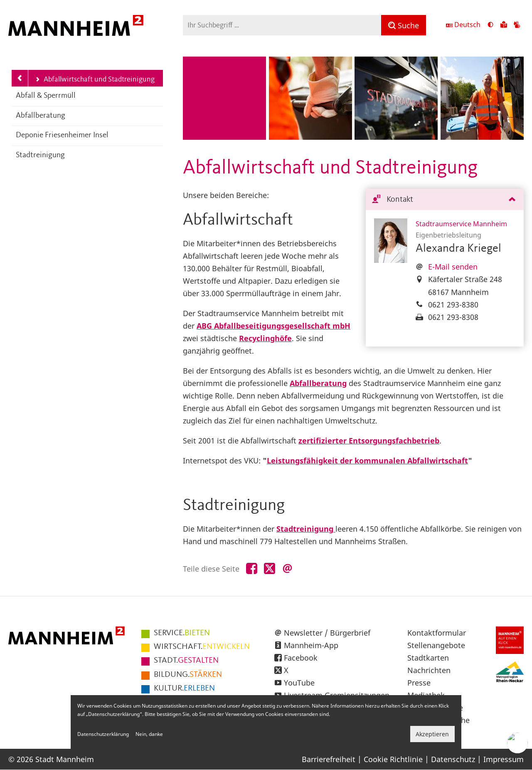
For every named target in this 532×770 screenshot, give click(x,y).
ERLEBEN (184, 688)
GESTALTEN (186, 661)
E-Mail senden (453, 267)
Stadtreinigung (40, 155)
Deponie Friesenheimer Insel (62, 135)
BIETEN (182, 633)
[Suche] (404, 25)
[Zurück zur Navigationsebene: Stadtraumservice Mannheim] (20, 78)
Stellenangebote (436, 645)
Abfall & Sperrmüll (46, 96)
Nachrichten (429, 670)
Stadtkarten (428, 658)
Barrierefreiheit (329, 759)
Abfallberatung (41, 116)
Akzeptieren (432, 734)
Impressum (504, 759)
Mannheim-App (311, 645)
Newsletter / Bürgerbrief (327, 633)
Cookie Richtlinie (393, 759)
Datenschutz (453, 759)
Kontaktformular (437, 633)
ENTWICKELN (202, 647)
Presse (419, 683)
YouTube (299, 683)
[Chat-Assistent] (517, 743)
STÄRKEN (188, 675)
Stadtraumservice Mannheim (461, 224)
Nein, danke (149, 734)
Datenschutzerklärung (103, 734)
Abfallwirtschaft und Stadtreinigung (95, 80)
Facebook (301, 658)
